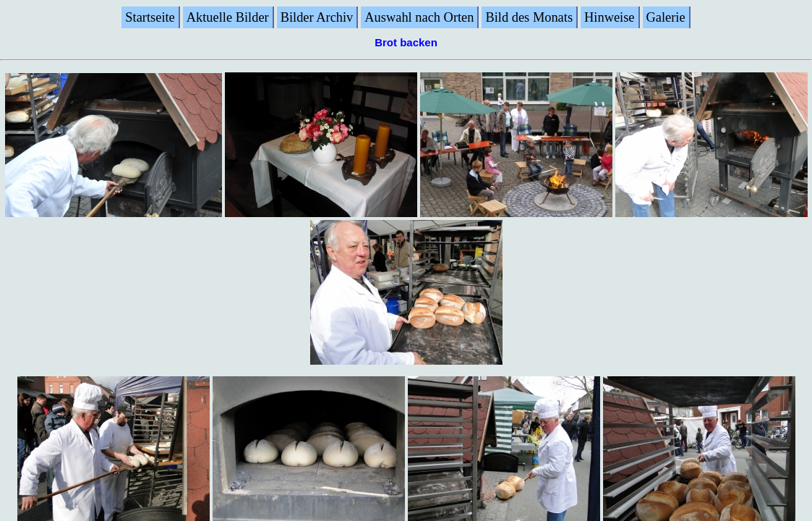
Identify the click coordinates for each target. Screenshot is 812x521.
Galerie (666, 17)
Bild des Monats (529, 17)
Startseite (150, 17)
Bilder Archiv (317, 17)
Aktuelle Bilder (228, 17)
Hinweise (609, 17)
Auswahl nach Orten (419, 17)
